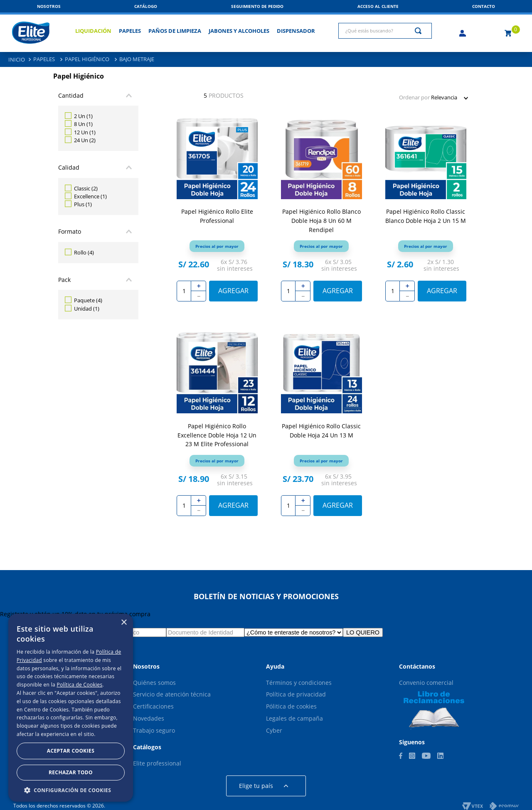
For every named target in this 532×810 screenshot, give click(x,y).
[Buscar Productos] (420, 31)
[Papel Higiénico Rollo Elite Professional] (217, 214)
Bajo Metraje (137, 59)
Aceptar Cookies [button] (71, 751)
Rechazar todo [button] (71, 772)
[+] (199, 286)
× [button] (124, 623)
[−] (199, 296)
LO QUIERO (363, 632)
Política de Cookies (79, 685)
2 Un (83, 116)
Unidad (87, 309)
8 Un (83, 124)
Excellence (90, 196)
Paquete (88, 300)
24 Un (85, 140)
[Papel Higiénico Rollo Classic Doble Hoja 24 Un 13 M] (321, 428)
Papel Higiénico (87, 59)
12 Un (85, 132)
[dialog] (71, 708)
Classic (86, 188)
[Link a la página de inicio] (17, 60)
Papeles (44, 59)
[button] (484, 6)
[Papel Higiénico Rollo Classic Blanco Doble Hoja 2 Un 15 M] (426, 214)
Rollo (84, 252)
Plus (83, 204)
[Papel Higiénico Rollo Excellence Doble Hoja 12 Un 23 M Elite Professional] (217, 428)
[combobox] (385, 31)
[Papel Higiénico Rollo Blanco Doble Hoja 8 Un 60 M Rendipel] (321, 214)
